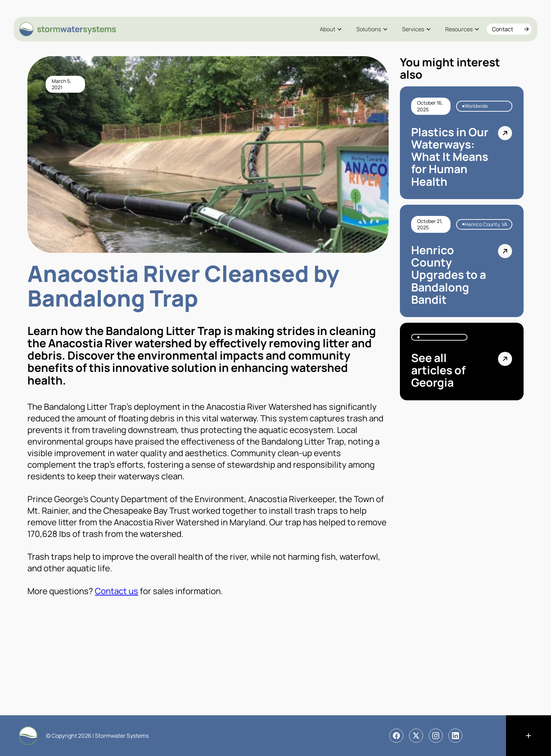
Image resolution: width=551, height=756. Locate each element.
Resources (459, 29)
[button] (331, 29)
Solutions (369, 29)
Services (413, 29)
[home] (68, 29)
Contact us (116, 591)
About (328, 29)
